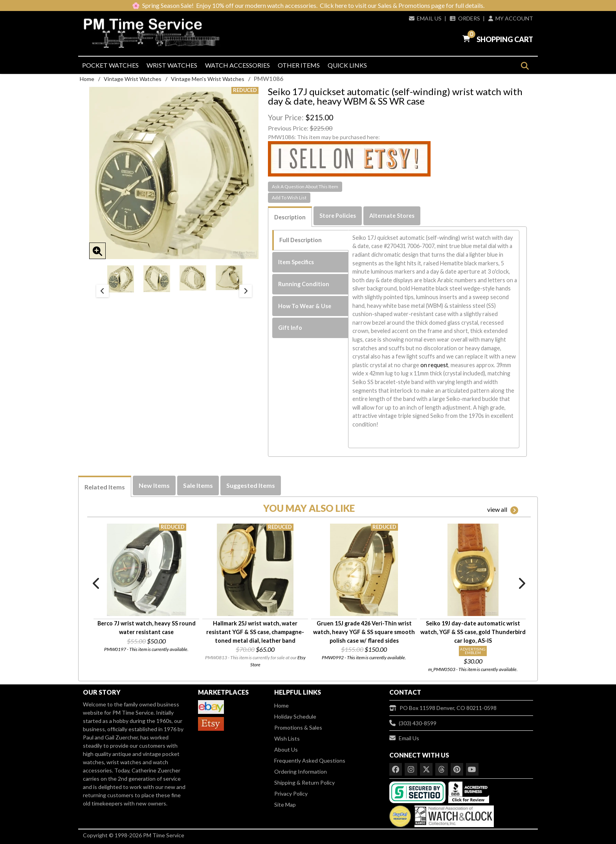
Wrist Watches (172, 65)
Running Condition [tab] (304, 284)
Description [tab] (290, 217)
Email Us (425, 18)
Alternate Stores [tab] (392, 216)
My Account (511, 18)
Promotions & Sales (298, 727)
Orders (465, 18)
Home (87, 79)
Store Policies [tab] (338, 216)
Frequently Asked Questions (310, 760)
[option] (121, 279)
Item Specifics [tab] (296, 262)
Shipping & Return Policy (304, 782)
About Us (286, 749)
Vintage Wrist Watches (133, 79)
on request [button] (434, 365)
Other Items (299, 65)
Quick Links (347, 65)
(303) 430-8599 (413, 723)
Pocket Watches (110, 65)
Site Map (285, 804)
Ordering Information (301, 771)
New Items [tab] (154, 485)
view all (503, 510)
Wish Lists (287, 738)
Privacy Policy (291, 793)
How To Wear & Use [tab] (305, 306)
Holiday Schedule (295, 716)
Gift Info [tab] (290, 328)
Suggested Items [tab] (251, 485)
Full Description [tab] (301, 240)
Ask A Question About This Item (305, 187)
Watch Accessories (237, 65)
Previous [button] (103, 291)
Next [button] (246, 291)
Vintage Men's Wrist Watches (208, 79)
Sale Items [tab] (198, 485)
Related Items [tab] (105, 487)
